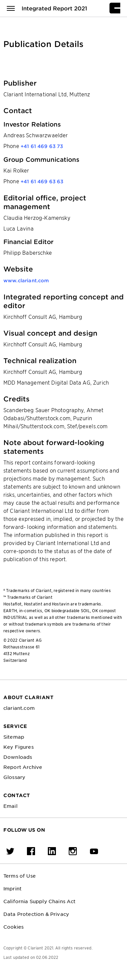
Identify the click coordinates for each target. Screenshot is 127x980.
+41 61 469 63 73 (42, 146)
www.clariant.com (26, 280)
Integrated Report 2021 (54, 8)
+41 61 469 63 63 (42, 181)
